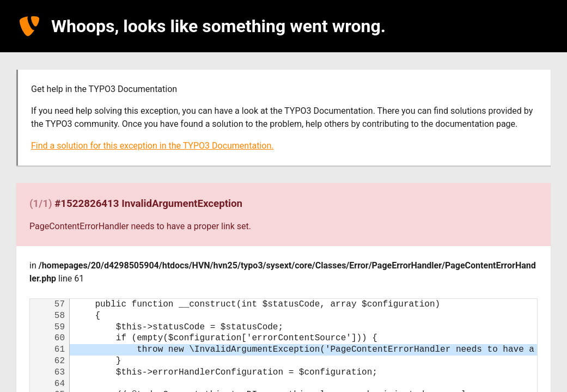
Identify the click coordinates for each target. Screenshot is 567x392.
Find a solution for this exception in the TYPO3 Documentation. (152, 146)
